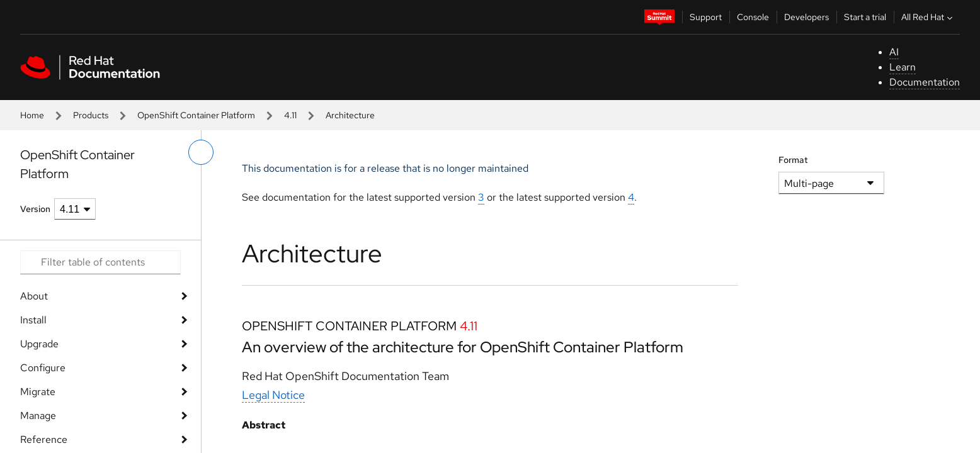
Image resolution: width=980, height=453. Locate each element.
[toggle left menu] (201, 152)
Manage (38, 416)
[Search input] (100, 262)
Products (91, 115)
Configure (43, 368)
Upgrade (39, 344)
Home (32, 115)
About (34, 296)
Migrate (38, 392)
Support (706, 17)
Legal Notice (273, 395)
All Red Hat (928, 17)
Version (35, 209)
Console (753, 17)
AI (894, 52)
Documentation (925, 82)
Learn (903, 67)
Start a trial (865, 17)
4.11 (290, 115)
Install (33, 320)
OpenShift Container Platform (196, 115)
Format (793, 160)
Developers (806, 17)
